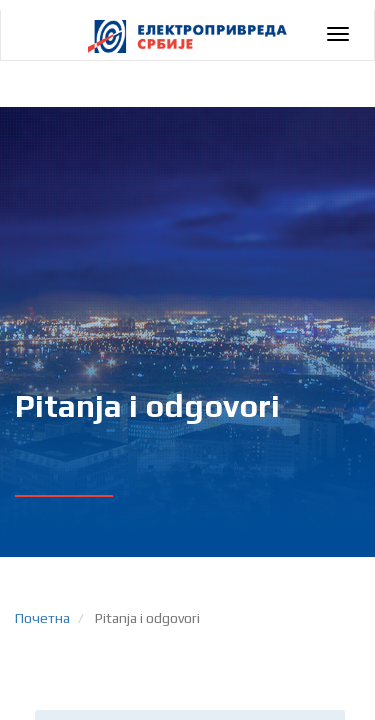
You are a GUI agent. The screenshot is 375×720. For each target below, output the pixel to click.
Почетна (42, 618)
